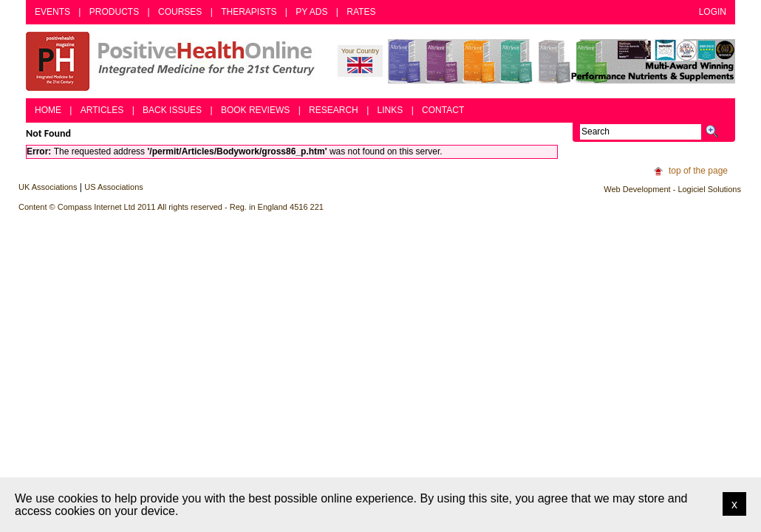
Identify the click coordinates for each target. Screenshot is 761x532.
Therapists (249, 12)
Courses (180, 12)
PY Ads (311, 12)
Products (114, 12)
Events (52, 12)
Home (48, 110)
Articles (102, 110)
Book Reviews (255, 110)
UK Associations (48, 187)
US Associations (113, 187)
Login (713, 12)
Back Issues (172, 110)
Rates (361, 12)
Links (390, 110)
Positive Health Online (174, 61)
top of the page (698, 171)
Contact (443, 110)
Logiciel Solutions (709, 189)
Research (334, 110)
